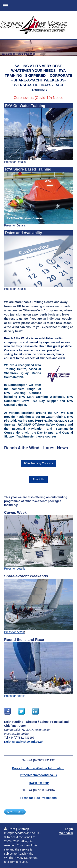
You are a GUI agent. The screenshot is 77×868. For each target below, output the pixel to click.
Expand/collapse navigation (38, 5)
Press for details (15, 569)
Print (10, 829)
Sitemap (23, 829)
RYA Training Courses (38, 463)
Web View (66, 833)
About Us (38, 479)
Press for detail (14, 632)
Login (69, 829)
